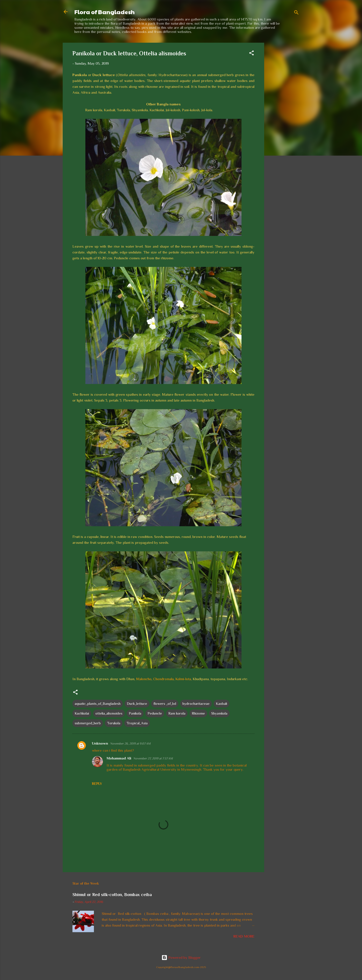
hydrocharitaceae (196, 703)
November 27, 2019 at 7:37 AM (153, 758)
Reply (97, 784)
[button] (251, 54)
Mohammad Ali (119, 758)
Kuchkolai (82, 713)
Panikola (135, 713)
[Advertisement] (284, 116)
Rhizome (198, 713)
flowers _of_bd (165, 703)
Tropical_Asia (137, 723)
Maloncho (144, 679)
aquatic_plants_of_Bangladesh (98, 703)
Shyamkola (219, 713)
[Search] (296, 13)
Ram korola (177, 713)
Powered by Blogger (181, 957)
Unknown (100, 743)
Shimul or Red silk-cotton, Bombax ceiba (112, 895)
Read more (244, 936)
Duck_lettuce (137, 703)
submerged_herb (88, 723)
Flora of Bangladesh (105, 12)
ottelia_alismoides (109, 713)
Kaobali (221, 703)
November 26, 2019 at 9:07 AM (130, 743)
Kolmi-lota (183, 679)
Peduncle (155, 713)
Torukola (114, 723)
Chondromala (163, 679)
